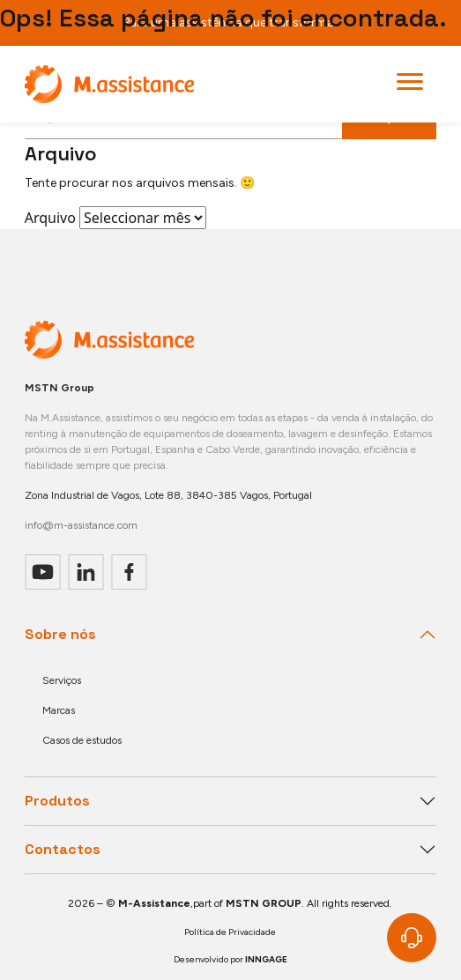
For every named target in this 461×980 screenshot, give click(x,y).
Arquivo (50, 218)
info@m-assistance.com (81, 525)
